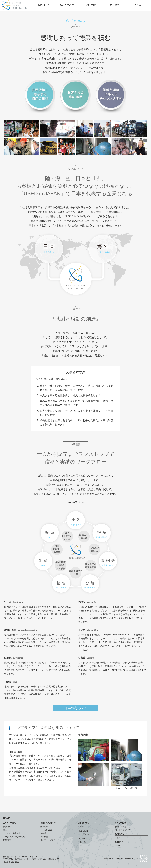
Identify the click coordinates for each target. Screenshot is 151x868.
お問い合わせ (121, 827)
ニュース (119, 838)
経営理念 (44, 827)
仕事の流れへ (75, 708)
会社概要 (7, 827)
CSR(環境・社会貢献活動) (14, 837)
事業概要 (44, 837)
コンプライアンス (48, 840)
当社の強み (82, 827)
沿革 (5, 830)
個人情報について (123, 830)
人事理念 (44, 833)
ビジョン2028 (46, 830)
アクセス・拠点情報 (12, 833)
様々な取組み (83, 834)
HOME (7, 818)
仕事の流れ (82, 842)
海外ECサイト (121, 846)
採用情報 (7, 840)
